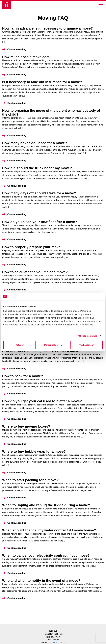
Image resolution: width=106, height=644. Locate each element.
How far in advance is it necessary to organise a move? (47, 28)
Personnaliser (53, 345)
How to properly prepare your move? (32, 247)
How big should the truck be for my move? (37, 168)
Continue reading (17, 49)
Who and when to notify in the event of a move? (41, 581)
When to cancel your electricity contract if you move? (46, 555)
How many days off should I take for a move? (39, 193)
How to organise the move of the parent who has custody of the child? (51, 112)
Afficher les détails (87, 336)
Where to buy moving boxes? (26, 426)
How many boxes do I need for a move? (35, 143)
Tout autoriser (86, 345)
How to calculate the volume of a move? (35, 272)
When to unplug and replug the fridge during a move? (46, 505)
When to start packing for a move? (30, 480)
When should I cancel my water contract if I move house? (49, 530)
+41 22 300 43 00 (57, 643)
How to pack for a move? (23, 376)
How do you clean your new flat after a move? (40, 222)
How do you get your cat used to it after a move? (42, 401)
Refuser (20, 345)
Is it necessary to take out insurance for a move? (42, 82)
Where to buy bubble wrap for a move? (34, 451)
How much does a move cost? (27, 57)
